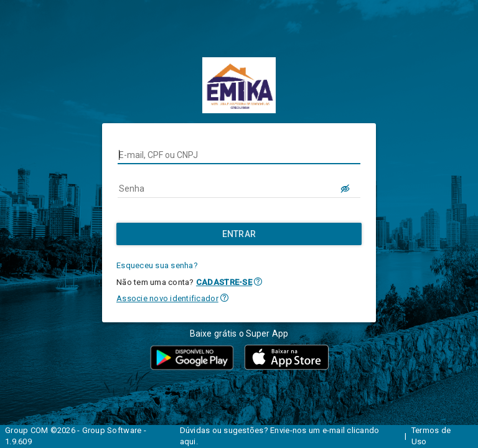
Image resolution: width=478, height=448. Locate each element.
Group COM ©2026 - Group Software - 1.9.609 (76, 436)
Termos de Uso (431, 436)
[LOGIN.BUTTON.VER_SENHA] (345, 189)
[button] (258, 282)
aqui (188, 441)
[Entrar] (239, 234)
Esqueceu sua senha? (157, 265)
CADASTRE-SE (224, 282)
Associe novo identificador (167, 298)
